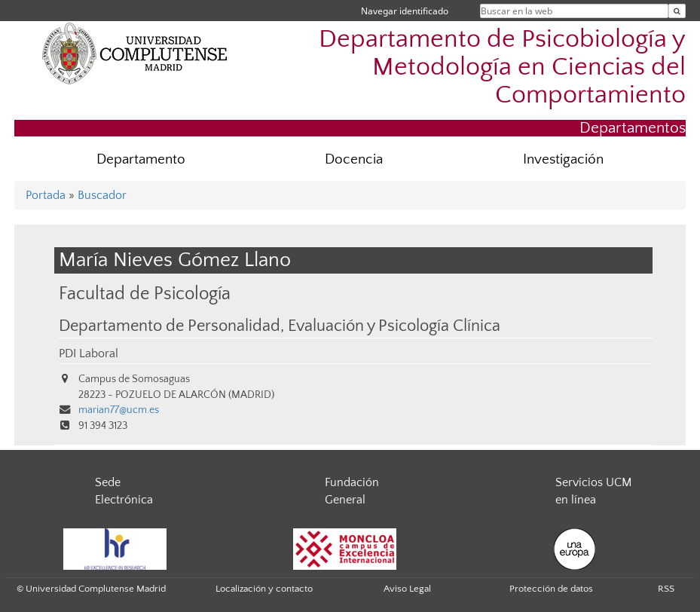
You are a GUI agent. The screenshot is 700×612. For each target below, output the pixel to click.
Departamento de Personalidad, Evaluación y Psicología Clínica (280, 326)
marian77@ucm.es (119, 410)
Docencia (354, 159)
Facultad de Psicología (145, 294)
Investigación (563, 159)
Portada (46, 195)
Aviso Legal (407, 589)
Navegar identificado (405, 11)
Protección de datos (551, 589)
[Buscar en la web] (677, 11)
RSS (666, 589)
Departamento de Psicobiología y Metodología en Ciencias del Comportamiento (502, 67)
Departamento (141, 159)
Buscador (102, 195)
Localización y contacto (264, 589)
